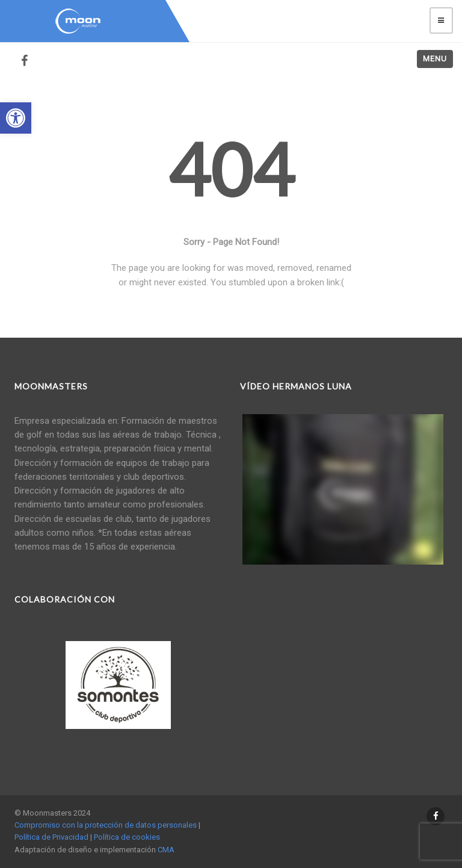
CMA (166, 850)
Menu (435, 59)
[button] (16, 118)
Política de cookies (127, 837)
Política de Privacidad (51, 837)
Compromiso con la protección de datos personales (106, 825)
